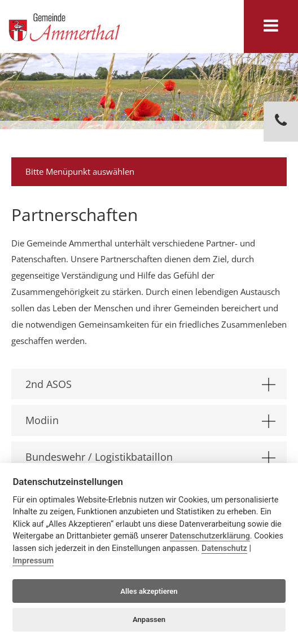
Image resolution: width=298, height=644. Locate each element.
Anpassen (149, 619)
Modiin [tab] (150, 421)
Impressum (33, 561)
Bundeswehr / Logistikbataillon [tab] (150, 457)
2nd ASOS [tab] (150, 385)
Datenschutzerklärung (210, 536)
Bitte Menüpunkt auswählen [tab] (150, 171)
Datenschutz (224, 548)
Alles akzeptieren (149, 591)
